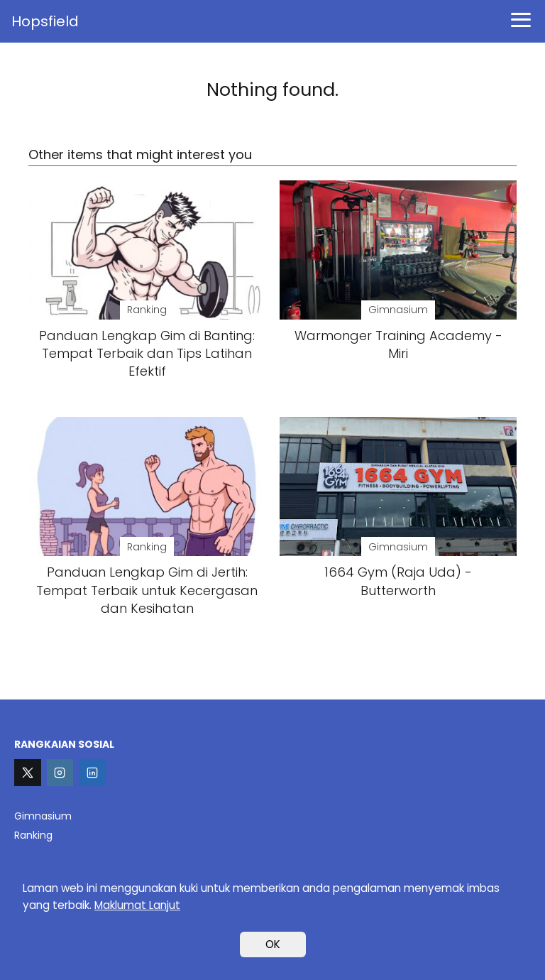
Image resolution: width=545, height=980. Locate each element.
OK (273, 944)
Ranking (33, 835)
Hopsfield (45, 21)
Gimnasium (43, 816)
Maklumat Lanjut (137, 905)
